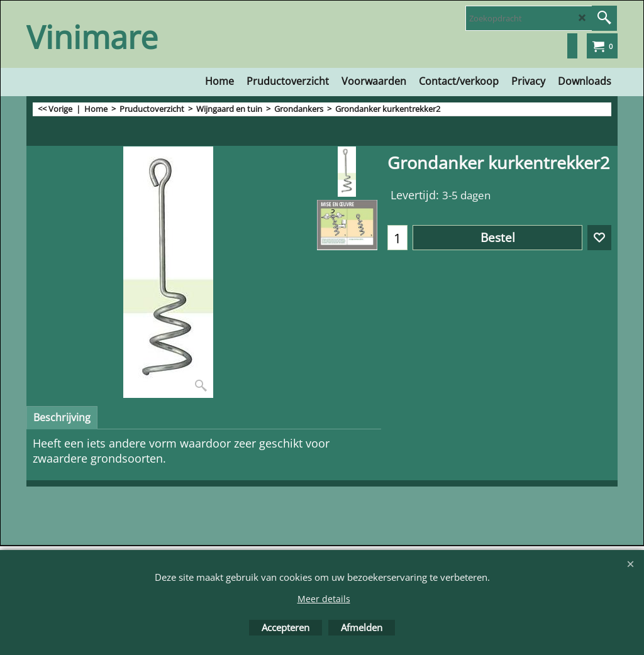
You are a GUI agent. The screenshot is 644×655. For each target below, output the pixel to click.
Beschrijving (62, 417)
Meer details (324, 599)
